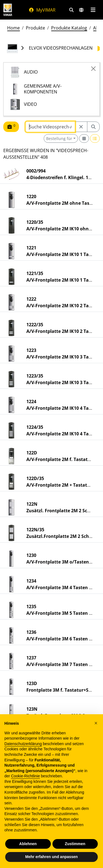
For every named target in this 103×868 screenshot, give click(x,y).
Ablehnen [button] (28, 844)
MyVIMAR (42, 10)
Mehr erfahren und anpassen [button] (51, 857)
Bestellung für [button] (59, 138)
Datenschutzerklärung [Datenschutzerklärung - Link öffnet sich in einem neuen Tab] (23, 744)
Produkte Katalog (69, 28)
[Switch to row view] (95, 138)
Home (13, 28)
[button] (96, 723)
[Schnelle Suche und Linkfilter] (71, 10)
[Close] (93, 69)
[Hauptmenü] (93, 10)
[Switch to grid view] (84, 138)
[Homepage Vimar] (8, 10)
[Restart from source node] (81, 127)
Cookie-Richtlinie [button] (25, 776)
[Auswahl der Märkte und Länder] (81, 10)
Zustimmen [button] (75, 844)
